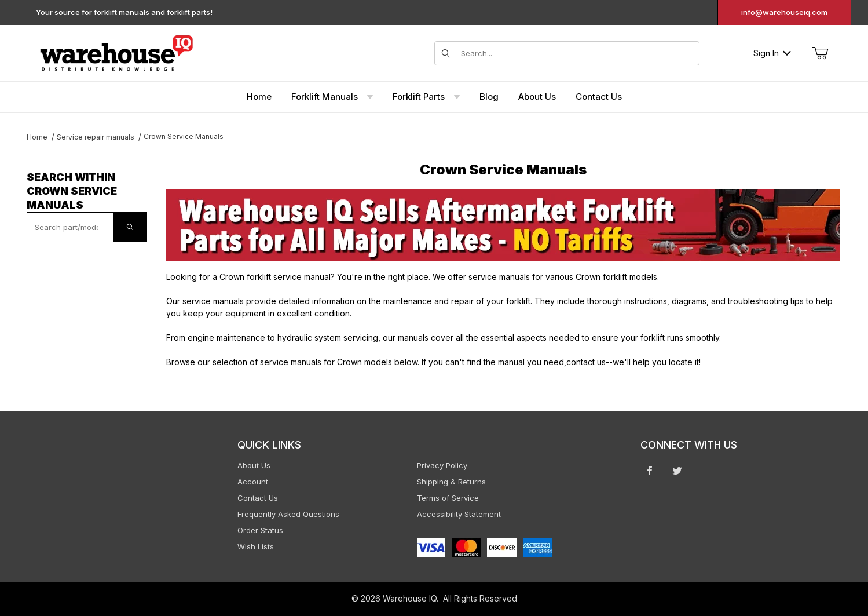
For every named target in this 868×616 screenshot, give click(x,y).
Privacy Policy (442, 465)
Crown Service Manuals (184, 136)
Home (37, 137)
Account (253, 482)
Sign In (772, 53)
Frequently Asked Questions (288, 514)
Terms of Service (448, 498)
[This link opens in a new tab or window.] (503, 225)
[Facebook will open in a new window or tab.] (650, 471)
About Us (254, 465)
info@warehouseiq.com (784, 12)
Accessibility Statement (459, 514)
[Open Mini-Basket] (820, 53)
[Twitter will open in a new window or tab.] (677, 471)
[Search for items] (577, 53)
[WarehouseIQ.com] (116, 52)
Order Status (260, 530)
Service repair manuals (96, 137)
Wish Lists (256, 546)
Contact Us (258, 498)
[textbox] (71, 227)
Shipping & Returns (451, 482)
